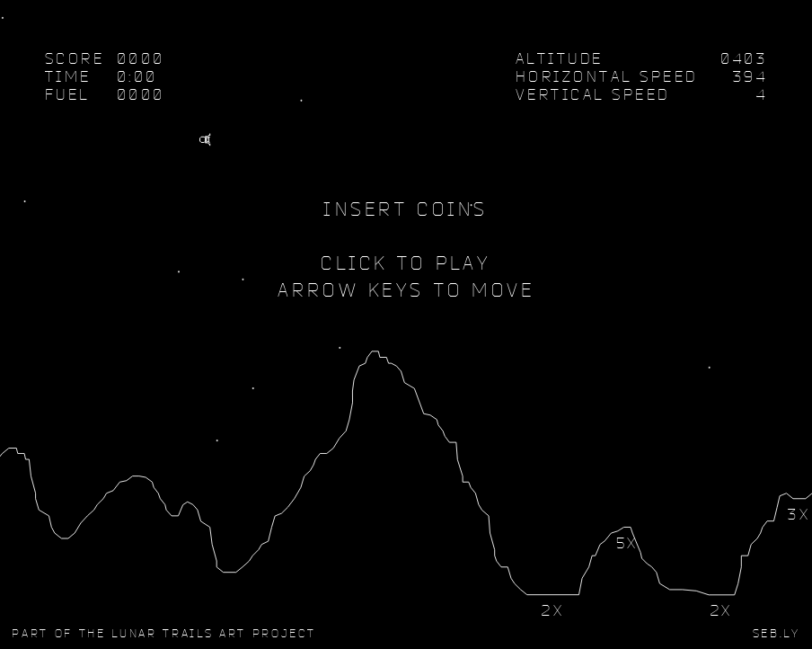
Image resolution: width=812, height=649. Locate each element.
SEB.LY (777, 633)
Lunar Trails (162, 633)
